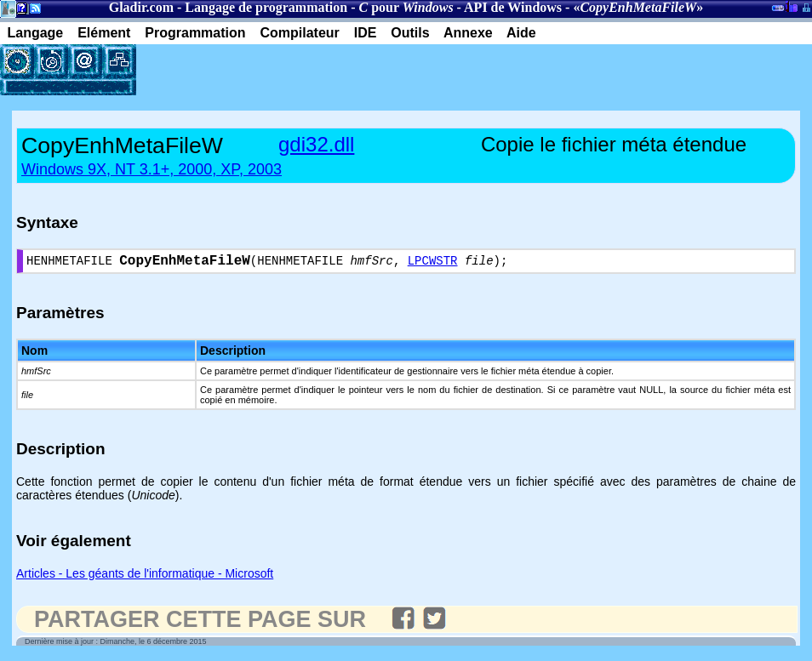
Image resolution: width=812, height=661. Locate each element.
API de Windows (513, 7)
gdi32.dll (316, 144)
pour (406, 7)
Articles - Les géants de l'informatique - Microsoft (145, 577)
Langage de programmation (266, 7)
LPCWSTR (433, 263)
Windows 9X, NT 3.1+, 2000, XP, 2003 (152, 169)
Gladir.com (141, 7)
